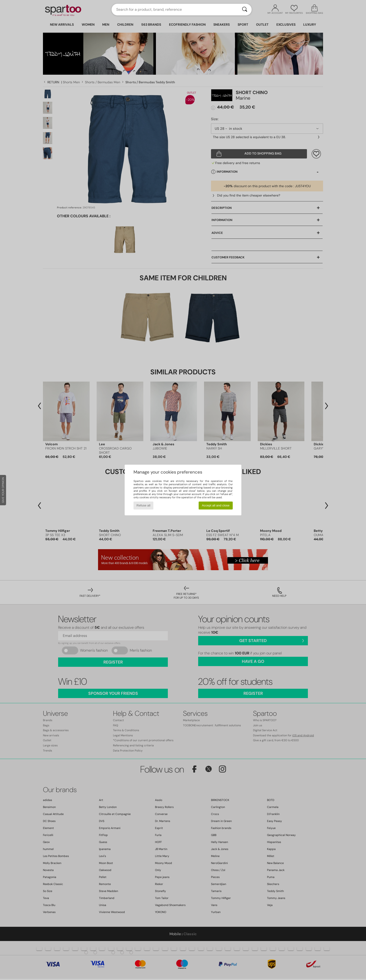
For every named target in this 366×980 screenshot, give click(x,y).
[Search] (245, 10)
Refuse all (143, 505)
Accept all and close (216, 505)
